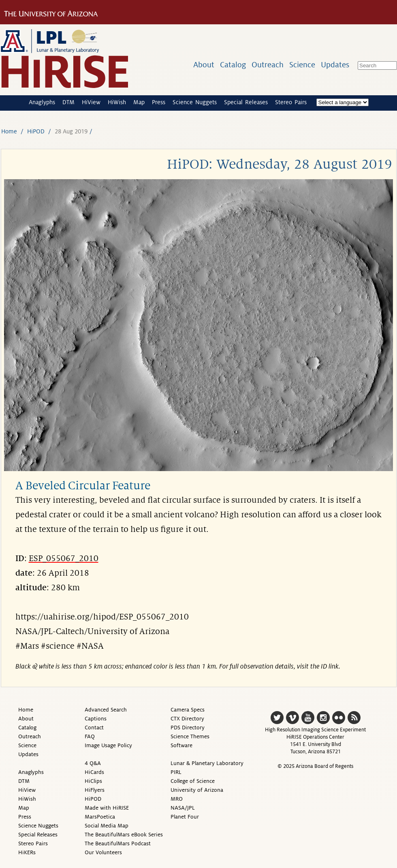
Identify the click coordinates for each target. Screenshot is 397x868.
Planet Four (185, 817)
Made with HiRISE (107, 808)
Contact (94, 728)
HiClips (93, 781)
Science (302, 65)
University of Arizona (197, 790)
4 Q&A (93, 763)
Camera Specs (188, 710)
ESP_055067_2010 (64, 559)
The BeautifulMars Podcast (118, 843)
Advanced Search (106, 710)
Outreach (268, 65)
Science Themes (190, 736)
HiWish (117, 102)
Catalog (233, 65)
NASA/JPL (183, 808)
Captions (96, 719)
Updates (335, 65)
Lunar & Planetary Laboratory (207, 763)
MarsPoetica (100, 817)
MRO (177, 799)
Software (181, 745)
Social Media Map (107, 826)
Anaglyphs (42, 102)
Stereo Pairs (291, 102)
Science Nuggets (195, 102)
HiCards (94, 772)
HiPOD (36, 131)
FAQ (90, 736)
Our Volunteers (103, 852)
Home (9, 131)
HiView (91, 102)
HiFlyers (95, 790)
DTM (68, 102)
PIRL (176, 772)
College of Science (193, 781)
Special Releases (246, 102)
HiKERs (27, 852)
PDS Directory (188, 728)
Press (159, 102)
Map (139, 102)
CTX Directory (187, 719)
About (204, 65)
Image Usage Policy (108, 745)
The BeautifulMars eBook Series (124, 835)
